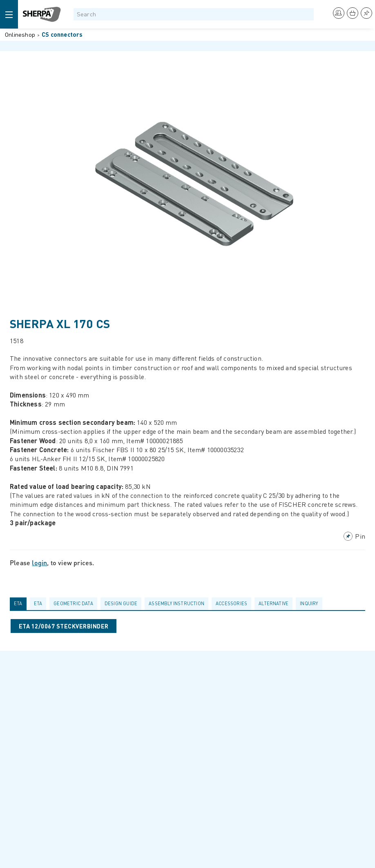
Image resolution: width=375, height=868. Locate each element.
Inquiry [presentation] (309, 603)
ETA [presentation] (18, 603)
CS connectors (62, 34)
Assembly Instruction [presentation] (176, 603)
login (39, 563)
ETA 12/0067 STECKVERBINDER (64, 626)
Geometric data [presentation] (73, 603)
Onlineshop (20, 34)
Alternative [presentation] (273, 603)
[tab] (20, 604)
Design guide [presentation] (121, 603)
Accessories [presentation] (231, 603)
